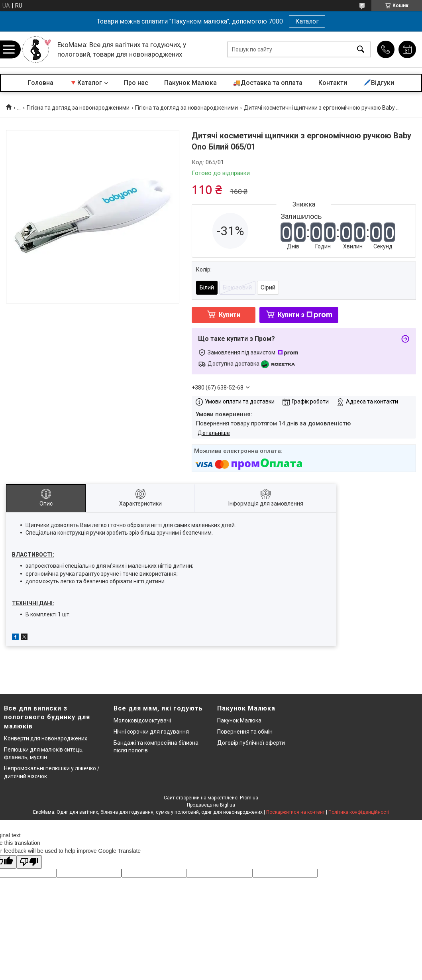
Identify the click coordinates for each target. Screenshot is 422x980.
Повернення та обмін (245, 732)
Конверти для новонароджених (46, 738)
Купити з (305, 315)
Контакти (333, 83)
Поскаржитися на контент (295, 812)
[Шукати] (361, 50)
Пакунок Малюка (190, 83)
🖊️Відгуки (379, 83)
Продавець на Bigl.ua (211, 805)
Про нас (136, 83)
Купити (230, 315)
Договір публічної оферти (251, 743)
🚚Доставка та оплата (268, 83)
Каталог (307, 21)
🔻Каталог (86, 83)
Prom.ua (249, 798)
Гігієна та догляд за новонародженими (78, 108)
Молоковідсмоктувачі (142, 720)
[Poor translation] (29, 862)
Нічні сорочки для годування (151, 732)
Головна (41, 83)
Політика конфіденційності (359, 812)
